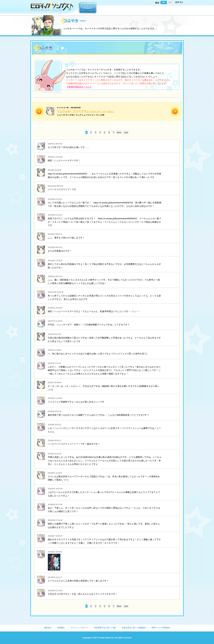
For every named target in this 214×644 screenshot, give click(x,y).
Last (126, 132)
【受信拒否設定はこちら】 (79, 87)
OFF (170, 2)
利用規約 (61, 628)
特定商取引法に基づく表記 (105, 628)
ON (164, 2)
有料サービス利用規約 (161, 628)
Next (119, 132)
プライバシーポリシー (79, 628)
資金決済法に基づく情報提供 (134, 628)
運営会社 (48, 628)
